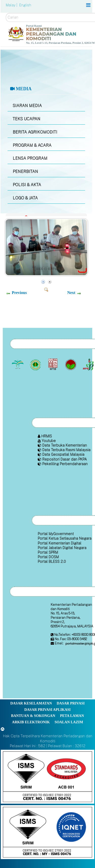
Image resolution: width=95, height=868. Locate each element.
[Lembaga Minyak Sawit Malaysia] (18, 365)
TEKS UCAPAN (26, 119)
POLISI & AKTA (27, 185)
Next (71, 293)
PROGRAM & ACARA (32, 145)
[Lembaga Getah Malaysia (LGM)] (36, 365)
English (25, 5)
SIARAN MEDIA (27, 106)
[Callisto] (48, 776)
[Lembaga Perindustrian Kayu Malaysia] (54, 365)
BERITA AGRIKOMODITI (35, 132)
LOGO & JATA (25, 198)
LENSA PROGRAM (30, 158)
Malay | (12, 5)
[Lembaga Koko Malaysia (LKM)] (71, 365)
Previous (19, 293)
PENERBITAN (25, 172)
